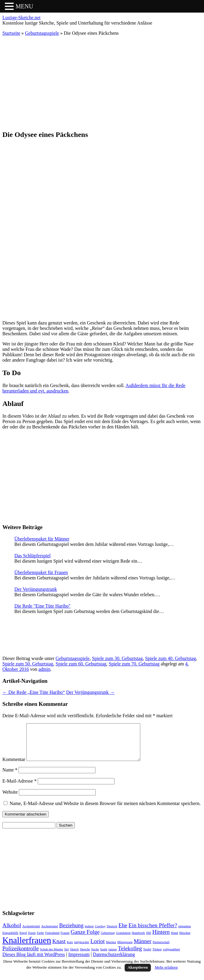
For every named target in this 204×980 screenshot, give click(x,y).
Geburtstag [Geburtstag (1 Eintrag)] (108, 940)
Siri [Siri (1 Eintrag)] (67, 956)
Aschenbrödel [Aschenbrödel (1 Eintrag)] (31, 933)
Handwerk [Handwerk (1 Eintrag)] (138, 940)
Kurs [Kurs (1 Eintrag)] (70, 949)
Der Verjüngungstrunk (36, 589)
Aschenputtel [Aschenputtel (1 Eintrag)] (50, 933)
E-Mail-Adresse (19, 788)
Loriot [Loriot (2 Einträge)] (98, 948)
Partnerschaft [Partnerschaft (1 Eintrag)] (161, 949)
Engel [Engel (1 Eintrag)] (23, 940)
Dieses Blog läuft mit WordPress (34, 962)
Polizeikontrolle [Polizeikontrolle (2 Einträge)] (21, 956)
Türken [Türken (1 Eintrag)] (157, 956)
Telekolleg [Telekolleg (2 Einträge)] (130, 956)
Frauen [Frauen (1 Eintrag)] (65, 940)
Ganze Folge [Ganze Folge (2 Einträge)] (85, 939)
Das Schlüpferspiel (32, 556)
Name (10, 777)
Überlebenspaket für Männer (42, 539)
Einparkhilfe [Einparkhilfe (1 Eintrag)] (10, 940)
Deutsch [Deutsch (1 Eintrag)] (112, 933)
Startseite (11, 33)
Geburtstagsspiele (42, 33)
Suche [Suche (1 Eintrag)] (95, 956)
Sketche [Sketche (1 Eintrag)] (85, 956)
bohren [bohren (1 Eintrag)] (89, 933)
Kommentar (14, 767)
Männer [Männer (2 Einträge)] (143, 948)
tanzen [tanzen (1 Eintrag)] (113, 956)
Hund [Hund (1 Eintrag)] (174, 940)
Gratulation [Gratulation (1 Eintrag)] (123, 940)
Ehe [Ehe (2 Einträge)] (123, 933)
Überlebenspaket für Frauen (41, 572)
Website (10, 799)
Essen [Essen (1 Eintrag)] (32, 940)
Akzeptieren (138, 974)
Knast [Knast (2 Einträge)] (59, 948)
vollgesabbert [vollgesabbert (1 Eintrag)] (171, 956)
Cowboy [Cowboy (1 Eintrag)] (100, 933)
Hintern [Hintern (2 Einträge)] (161, 939)
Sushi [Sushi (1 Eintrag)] (104, 956)
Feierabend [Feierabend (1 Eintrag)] (52, 940)
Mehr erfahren (166, 974)
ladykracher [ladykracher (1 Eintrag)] (82, 949)
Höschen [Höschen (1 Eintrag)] (185, 940)
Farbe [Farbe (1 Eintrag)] (40, 940)
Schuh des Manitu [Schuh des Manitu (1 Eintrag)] (52, 956)
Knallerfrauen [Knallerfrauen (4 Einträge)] (27, 947)
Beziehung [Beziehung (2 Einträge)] (71, 933)
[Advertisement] (102, 83)
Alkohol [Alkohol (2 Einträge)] (12, 933)
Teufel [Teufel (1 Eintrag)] (147, 956)
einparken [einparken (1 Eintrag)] (185, 933)
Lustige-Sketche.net (22, 18)
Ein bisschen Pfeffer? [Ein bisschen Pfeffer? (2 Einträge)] (153, 933)
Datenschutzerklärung (114, 962)
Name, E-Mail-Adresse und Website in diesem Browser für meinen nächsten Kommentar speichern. (105, 811)
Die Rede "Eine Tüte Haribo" (42, 606)
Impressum (79, 962)
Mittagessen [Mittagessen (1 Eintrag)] (125, 949)
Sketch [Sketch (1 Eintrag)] (74, 956)
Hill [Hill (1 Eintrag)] (149, 940)
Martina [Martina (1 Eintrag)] (111, 949)
